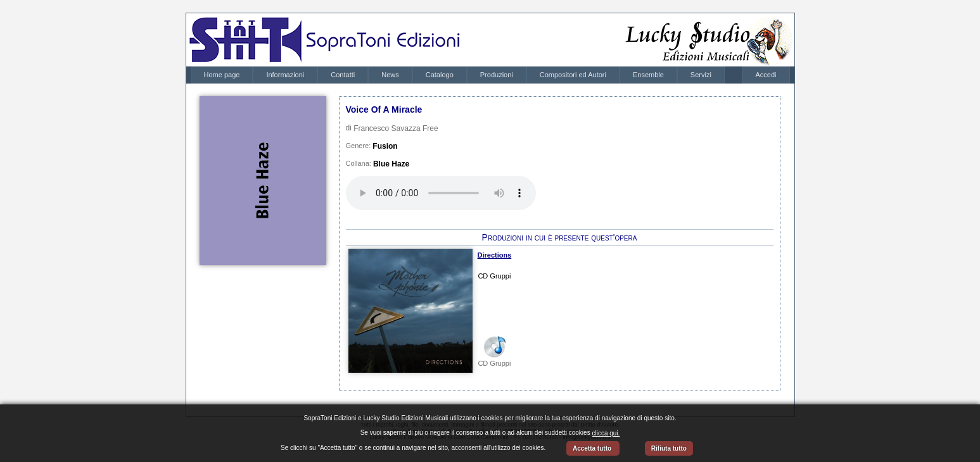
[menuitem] (222, 75)
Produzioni (497, 75)
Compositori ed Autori (573, 75)
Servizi (701, 75)
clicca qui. (606, 433)
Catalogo (440, 75)
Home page (222, 75)
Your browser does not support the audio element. (441, 193)
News (390, 75)
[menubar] (458, 75)
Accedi (766, 75)
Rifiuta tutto (669, 448)
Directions (495, 255)
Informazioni (285, 75)
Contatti (343, 75)
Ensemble (648, 75)
